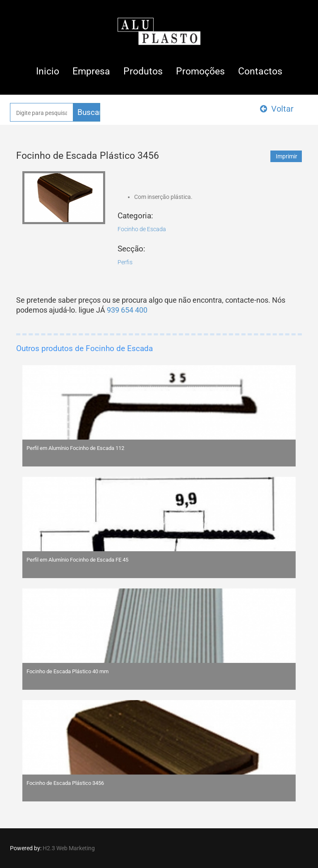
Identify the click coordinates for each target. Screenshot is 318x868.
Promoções (200, 71)
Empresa (91, 71)
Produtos (143, 71)
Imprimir (287, 156)
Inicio (48, 71)
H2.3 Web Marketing (69, 848)
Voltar (277, 109)
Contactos (260, 71)
